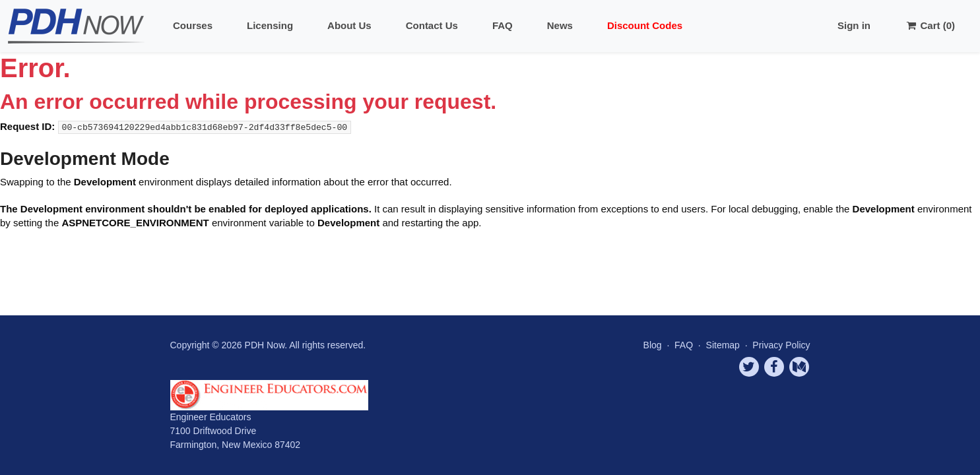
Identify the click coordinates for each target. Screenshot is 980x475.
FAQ (503, 25)
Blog (653, 345)
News (560, 25)
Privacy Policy (781, 345)
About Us (349, 25)
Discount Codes (645, 25)
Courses (193, 25)
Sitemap (724, 345)
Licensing (270, 25)
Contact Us (432, 25)
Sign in (854, 25)
